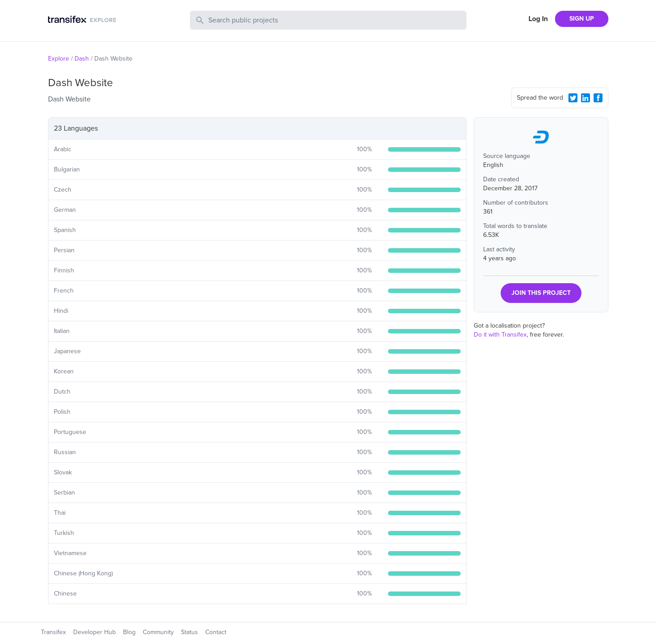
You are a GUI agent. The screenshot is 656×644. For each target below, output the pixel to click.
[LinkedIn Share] (586, 98)
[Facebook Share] (598, 98)
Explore (59, 59)
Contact (216, 632)
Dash (82, 59)
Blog (129, 632)
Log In (538, 19)
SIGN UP (582, 19)
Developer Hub (95, 632)
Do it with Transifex (500, 335)
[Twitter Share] (573, 98)
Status (189, 632)
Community (158, 632)
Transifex (53, 632)
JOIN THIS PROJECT (541, 293)
